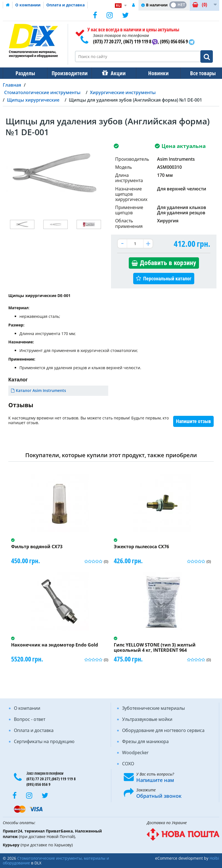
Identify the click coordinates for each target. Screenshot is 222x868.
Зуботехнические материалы (153, 708)
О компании (28, 5)
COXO (128, 764)
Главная (12, 85)
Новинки (155, 73)
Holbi (214, 858)
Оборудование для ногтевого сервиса (163, 730)
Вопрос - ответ (30, 719)
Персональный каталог (167, 279)
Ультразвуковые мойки (147, 719)
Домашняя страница (8, 5)
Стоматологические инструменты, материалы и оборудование (56, 861)
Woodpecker (135, 753)
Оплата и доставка (65, 5)
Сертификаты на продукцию (44, 741)
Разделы (25, 73)
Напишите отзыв (193, 421)
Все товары (198, 73)
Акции (115, 73)
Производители (68, 73)
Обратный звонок (159, 796)
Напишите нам (155, 780)
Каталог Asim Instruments (41, 390)
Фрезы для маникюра (145, 741)
